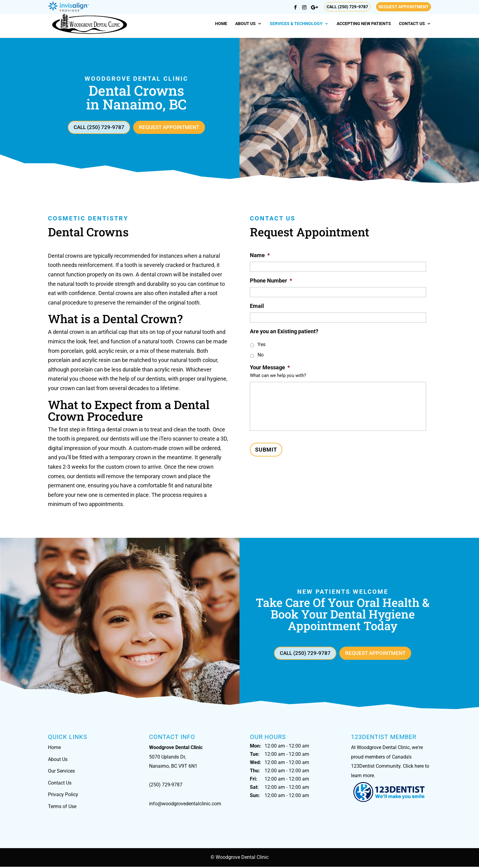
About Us (245, 24)
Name (260, 256)
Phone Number (271, 281)
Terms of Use (62, 808)
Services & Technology (296, 24)
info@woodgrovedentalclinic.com (185, 805)
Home (221, 24)
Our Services (61, 772)
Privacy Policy (63, 796)
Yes (261, 345)
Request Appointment (404, 7)
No (261, 355)
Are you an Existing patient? (284, 332)
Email (257, 307)
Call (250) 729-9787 (347, 7)
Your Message (270, 368)
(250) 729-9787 (166, 786)
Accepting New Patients (364, 24)
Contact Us (412, 24)
